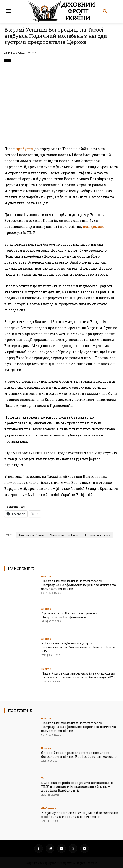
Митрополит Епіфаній (64, 535)
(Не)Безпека (49, 808)
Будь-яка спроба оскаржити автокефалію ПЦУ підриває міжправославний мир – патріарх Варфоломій (77, 786)
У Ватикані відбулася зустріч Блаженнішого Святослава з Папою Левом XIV (78, 647)
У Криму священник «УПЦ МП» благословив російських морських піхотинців (80, 815)
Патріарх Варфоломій (97, 535)
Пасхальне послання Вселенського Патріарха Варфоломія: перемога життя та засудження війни (79, 585)
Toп (8, 61)
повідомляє (93, 226)
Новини (46, 576)
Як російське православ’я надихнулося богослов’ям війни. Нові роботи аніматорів (79, 755)
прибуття (24, 149)
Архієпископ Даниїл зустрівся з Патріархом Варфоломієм (70, 615)
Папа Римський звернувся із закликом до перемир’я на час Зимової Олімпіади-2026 (78, 675)
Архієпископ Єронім (31, 535)
